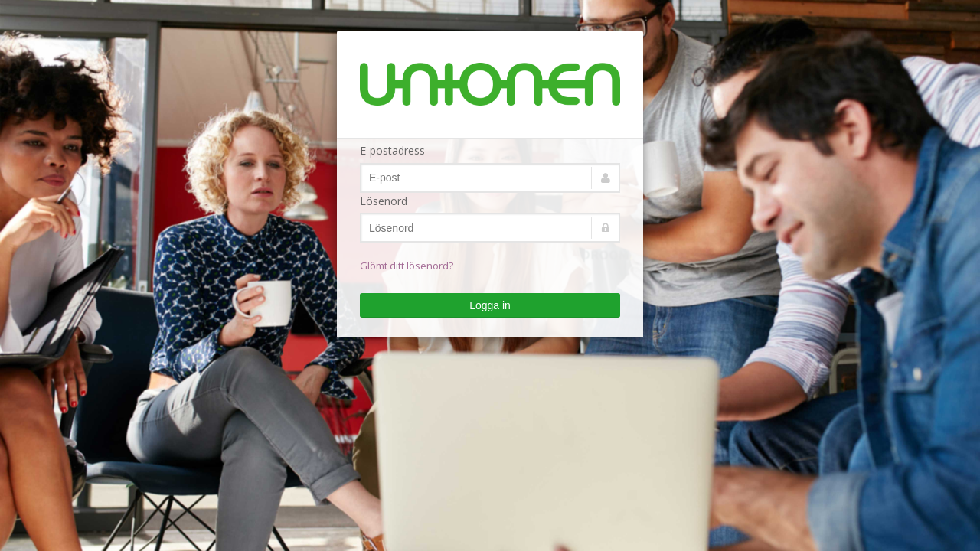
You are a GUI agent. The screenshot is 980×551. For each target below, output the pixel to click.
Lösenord (384, 201)
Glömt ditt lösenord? (407, 266)
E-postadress (392, 150)
